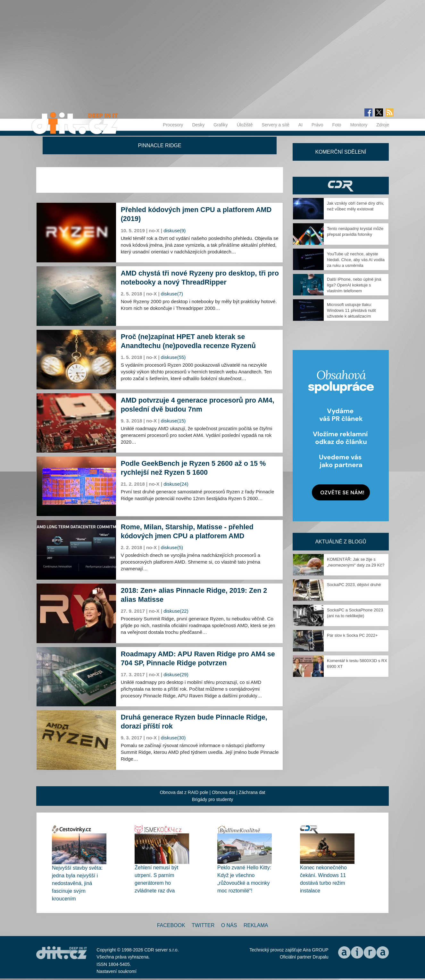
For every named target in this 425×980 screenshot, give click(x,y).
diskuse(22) (176, 611)
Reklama (256, 925)
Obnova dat (223, 792)
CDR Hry (341, 186)
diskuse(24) (176, 484)
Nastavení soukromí (117, 971)
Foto (337, 125)
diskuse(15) (173, 421)
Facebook (171, 925)
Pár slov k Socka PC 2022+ (352, 635)
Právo (317, 125)
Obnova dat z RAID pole (184, 792)
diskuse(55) (173, 357)
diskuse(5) (172, 547)
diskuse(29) (176, 674)
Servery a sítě (275, 125)
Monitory (359, 125)
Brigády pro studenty (213, 799)
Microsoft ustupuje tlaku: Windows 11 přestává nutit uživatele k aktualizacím (351, 310)
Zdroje (383, 125)
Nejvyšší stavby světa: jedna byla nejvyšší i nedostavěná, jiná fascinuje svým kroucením (77, 883)
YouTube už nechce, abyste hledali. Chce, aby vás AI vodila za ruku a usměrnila (356, 260)
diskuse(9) (175, 230)
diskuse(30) (173, 738)
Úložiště (245, 125)
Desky (198, 125)
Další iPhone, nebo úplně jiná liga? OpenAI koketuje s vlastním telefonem (354, 285)
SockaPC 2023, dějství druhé (354, 585)
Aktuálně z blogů (341, 542)
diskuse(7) (172, 294)
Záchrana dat (252, 792)
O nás (229, 925)
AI (300, 125)
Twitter (203, 925)
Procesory (173, 125)
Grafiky (221, 125)
